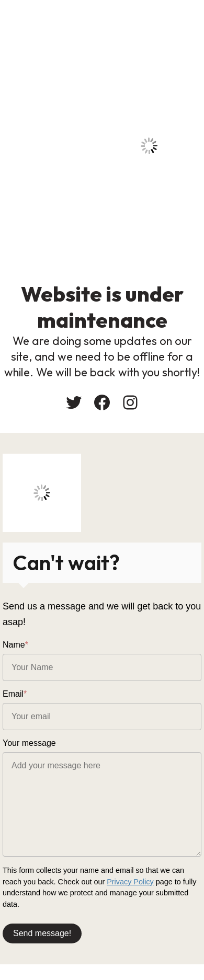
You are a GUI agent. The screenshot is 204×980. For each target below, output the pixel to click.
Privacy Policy (130, 882)
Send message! (42, 933)
